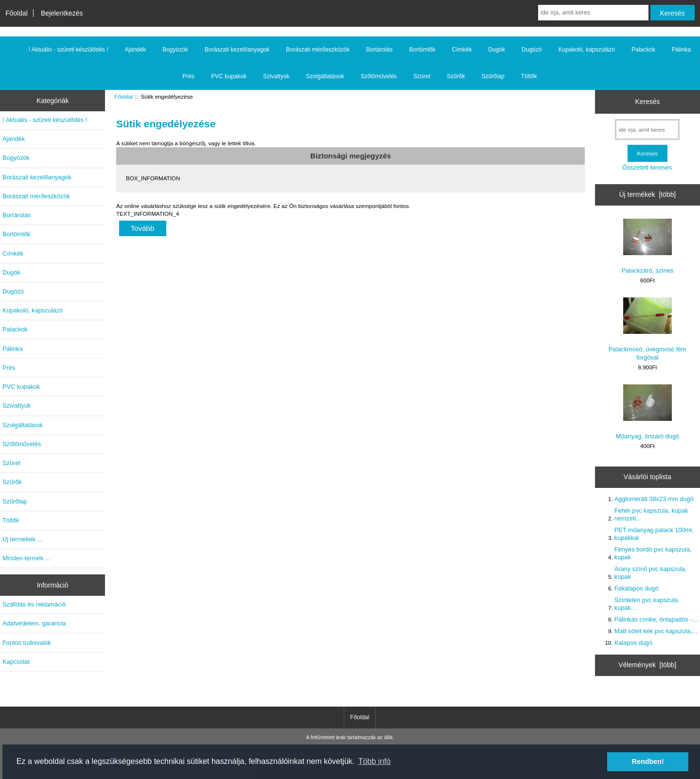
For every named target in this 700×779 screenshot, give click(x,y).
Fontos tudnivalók (27, 643)
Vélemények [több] (647, 665)
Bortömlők (422, 50)
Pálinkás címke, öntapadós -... (656, 619)
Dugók (497, 50)
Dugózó (532, 50)
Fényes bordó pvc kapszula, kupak (653, 553)
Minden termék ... (26, 558)
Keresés (647, 102)
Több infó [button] (375, 761)
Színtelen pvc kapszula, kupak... (647, 604)
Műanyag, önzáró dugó (647, 412)
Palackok (643, 50)
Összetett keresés (647, 167)
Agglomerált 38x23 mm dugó (654, 499)
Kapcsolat (16, 662)
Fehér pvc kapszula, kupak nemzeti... (651, 514)
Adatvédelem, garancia (34, 623)
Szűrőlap (493, 76)
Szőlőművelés (379, 76)
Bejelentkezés (62, 13)
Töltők (529, 76)
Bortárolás (379, 50)
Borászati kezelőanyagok (237, 50)
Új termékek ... (22, 539)
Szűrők (456, 76)
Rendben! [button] (648, 762)
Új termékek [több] (648, 194)
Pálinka (681, 50)
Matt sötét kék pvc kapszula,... (656, 631)
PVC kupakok (229, 76)
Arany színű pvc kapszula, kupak (650, 573)
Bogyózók (175, 50)
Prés (189, 76)
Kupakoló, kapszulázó (586, 50)
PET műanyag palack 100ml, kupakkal (654, 534)
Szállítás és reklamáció (34, 604)
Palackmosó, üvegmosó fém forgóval (647, 329)
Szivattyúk (276, 76)
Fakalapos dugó (637, 588)
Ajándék (135, 50)
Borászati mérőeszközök (318, 50)
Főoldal (17, 13)
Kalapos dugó (633, 643)
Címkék (462, 50)
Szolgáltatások (325, 76)
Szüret (422, 76)
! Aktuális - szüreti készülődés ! (69, 50)
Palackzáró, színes (647, 246)
